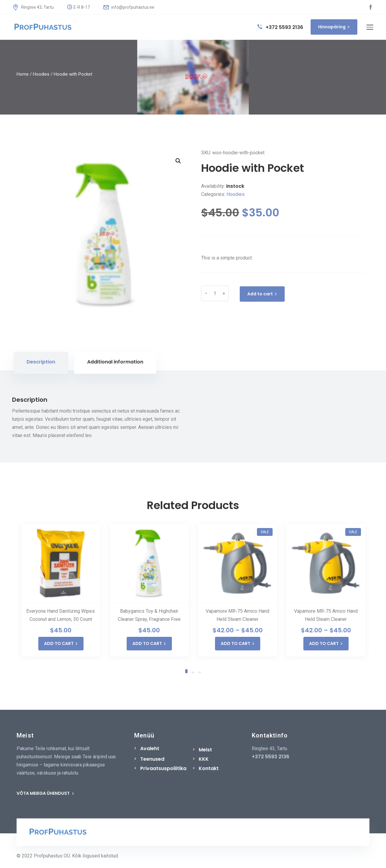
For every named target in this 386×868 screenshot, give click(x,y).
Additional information (115, 362)
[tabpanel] (61, 590)
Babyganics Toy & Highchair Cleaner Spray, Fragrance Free (149, 615)
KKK (204, 759)
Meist (205, 750)
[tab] (41, 363)
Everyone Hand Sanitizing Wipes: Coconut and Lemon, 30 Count (61, 615)
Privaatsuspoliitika (163, 768)
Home (23, 74)
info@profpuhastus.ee (129, 7)
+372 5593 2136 (280, 27)
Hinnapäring (334, 27)
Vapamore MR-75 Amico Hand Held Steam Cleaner (237, 615)
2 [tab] (193, 672)
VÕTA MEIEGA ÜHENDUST (45, 793)
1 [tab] (186, 670)
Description (41, 362)
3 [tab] (200, 672)
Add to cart (262, 294)
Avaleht (150, 748)
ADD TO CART (61, 643)
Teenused (152, 759)
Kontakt (209, 768)
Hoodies (41, 74)
